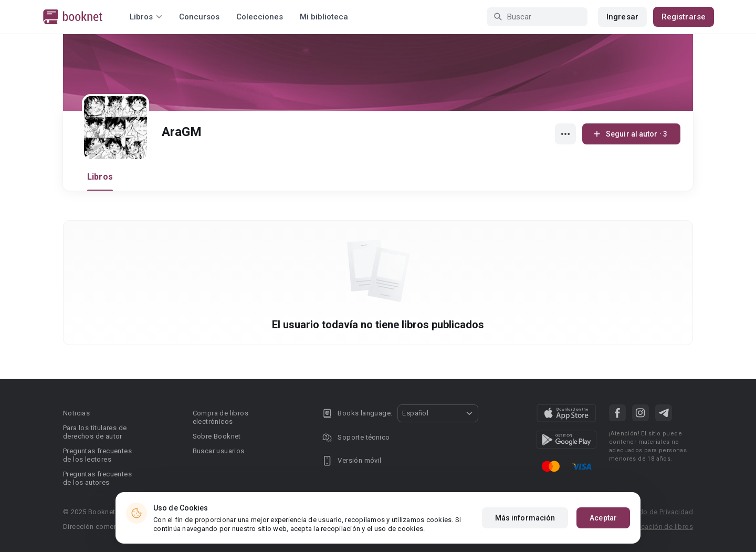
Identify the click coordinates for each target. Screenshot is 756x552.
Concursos (199, 17)
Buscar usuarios (219, 451)
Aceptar (603, 520)
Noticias (76, 413)
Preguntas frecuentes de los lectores (97, 455)
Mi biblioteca (324, 17)
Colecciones (260, 17)
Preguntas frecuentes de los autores (97, 478)
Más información (525, 520)
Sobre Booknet (217, 436)
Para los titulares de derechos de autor (95, 432)
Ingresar (622, 17)
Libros (100, 177)
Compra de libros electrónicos (220, 417)
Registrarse (684, 17)
